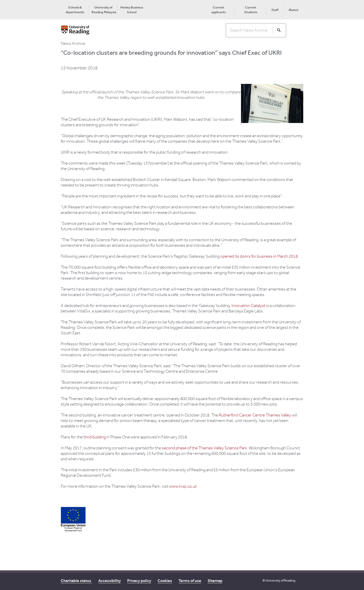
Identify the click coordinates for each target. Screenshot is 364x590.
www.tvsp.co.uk (183, 486)
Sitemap (215, 581)
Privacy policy (139, 581)
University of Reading (280, 580)
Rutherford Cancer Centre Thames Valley (255, 415)
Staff (275, 10)
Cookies (165, 581)
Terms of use (190, 581)
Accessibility (110, 581)
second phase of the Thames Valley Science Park (204, 448)
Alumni (293, 10)
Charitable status (76, 581)
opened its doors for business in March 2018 (259, 256)
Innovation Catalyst (248, 306)
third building (95, 437)
